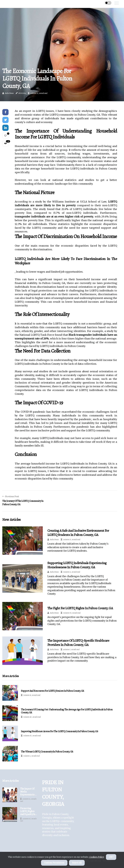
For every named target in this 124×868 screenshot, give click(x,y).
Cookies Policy (96, 857)
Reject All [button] (77, 863)
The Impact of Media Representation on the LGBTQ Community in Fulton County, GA (28, 792)
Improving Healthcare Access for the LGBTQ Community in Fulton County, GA (60, 731)
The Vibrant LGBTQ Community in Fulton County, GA (47, 752)
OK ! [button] (111, 857)
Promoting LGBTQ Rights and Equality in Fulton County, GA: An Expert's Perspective (28, 811)
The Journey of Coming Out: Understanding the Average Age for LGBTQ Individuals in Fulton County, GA (67, 711)
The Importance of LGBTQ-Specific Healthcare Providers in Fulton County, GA (78, 643)
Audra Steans (9, 93)
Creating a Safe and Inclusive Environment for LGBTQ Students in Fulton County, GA (78, 533)
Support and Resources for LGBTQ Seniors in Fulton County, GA (53, 691)
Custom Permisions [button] (54, 863)
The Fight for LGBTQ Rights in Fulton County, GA (80, 608)
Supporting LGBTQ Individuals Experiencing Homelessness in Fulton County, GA (77, 565)
